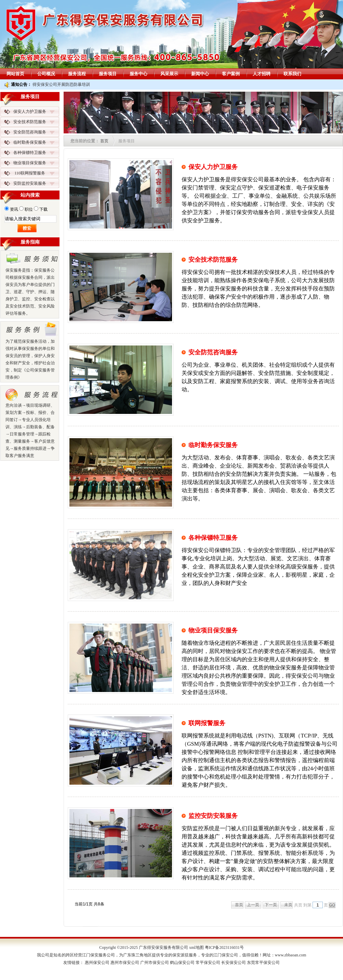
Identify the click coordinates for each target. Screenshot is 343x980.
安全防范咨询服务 (213, 352)
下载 (43, 209)
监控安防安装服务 (213, 816)
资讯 (14, 209)
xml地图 (196, 948)
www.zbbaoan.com (291, 955)
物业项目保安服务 (213, 630)
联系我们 (292, 74)
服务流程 (77, 74)
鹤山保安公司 (182, 963)
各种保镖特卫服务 (213, 538)
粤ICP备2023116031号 (224, 948)
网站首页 (15, 74)
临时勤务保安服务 (213, 445)
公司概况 (46, 74)
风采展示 (169, 74)
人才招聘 (262, 74)
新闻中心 (200, 74)
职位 (29, 209)
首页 (104, 141)
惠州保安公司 (97, 963)
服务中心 (138, 74)
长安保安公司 (234, 963)
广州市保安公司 (155, 963)
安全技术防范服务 (213, 260)
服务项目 (108, 74)
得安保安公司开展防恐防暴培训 (61, 84)
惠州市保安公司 (125, 963)
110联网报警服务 (30, 173)
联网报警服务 (207, 723)
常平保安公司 (208, 963)
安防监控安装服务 (30, 183)
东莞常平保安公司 (263, 963)
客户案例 (231, 74)
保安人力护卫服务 (213, 167)
